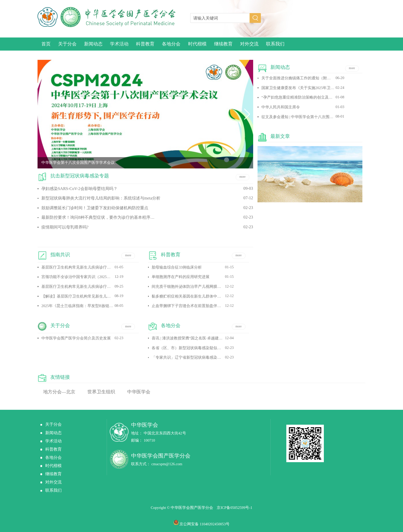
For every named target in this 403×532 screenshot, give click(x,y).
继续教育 (223, 44)
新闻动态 (93, 44)
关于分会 (67, 44)
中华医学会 (139, 392)
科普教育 (145, 44)
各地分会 (171, 44)
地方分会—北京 (59, 392)
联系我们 (275, 44)
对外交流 (249, 44)
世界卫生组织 (101, 392)
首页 (46, 44)
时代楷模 (197, 44)
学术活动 (119, 44)
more (242, 177)
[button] (44, 114)
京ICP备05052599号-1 (234, 508)
